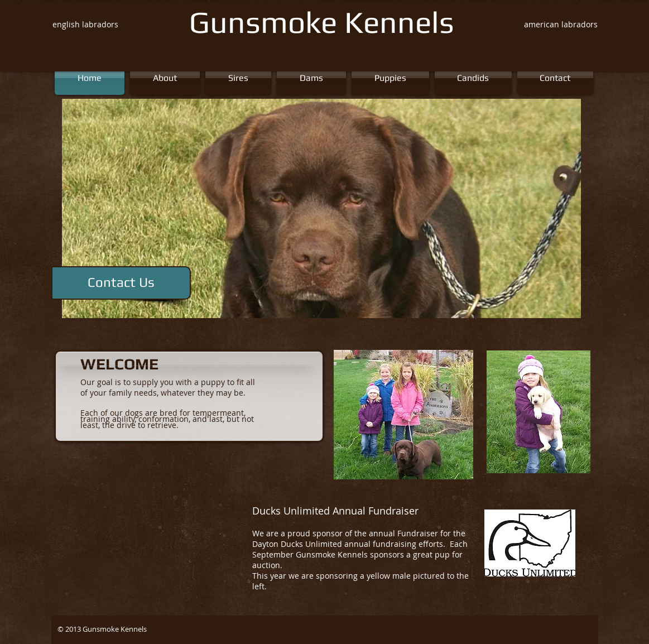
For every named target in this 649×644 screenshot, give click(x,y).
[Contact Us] (121, 283)
